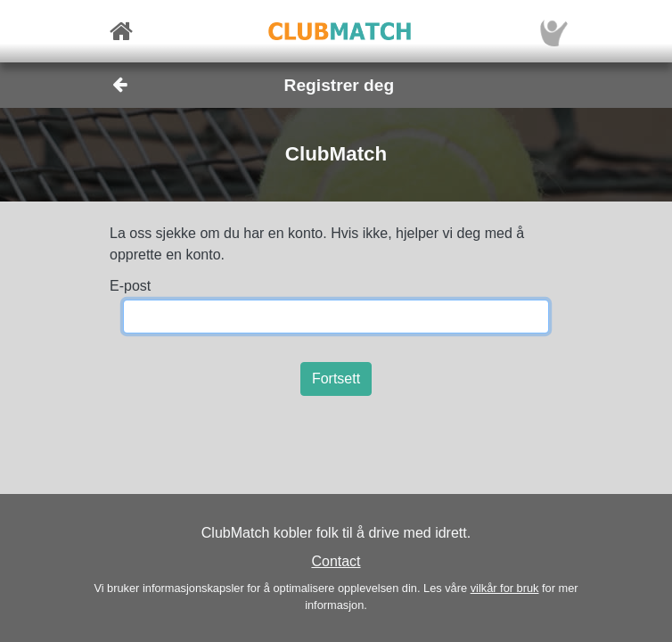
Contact (336, 561)
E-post (130, 286)
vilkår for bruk (505, 588)
